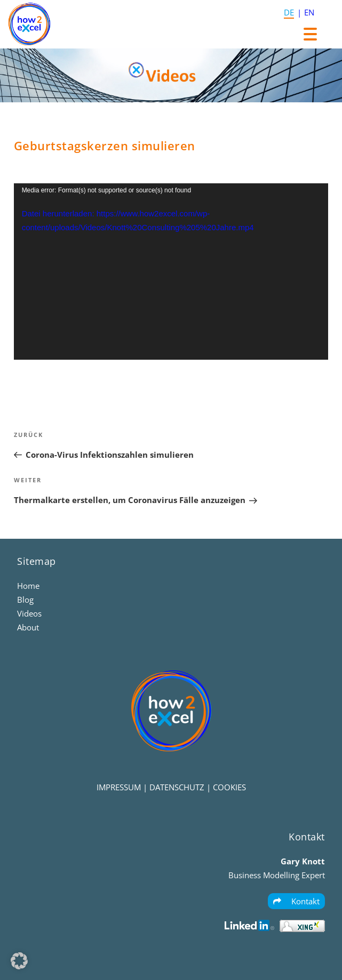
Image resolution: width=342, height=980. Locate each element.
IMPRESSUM (119, 787)
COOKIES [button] (229, 787)
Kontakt (296, 901)
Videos (29, 613)
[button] (19, 961)
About (28, 627)
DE (289, 12)
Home (28, 586)
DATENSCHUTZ (177, 787)
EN (309, 12)
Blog (25, 600)
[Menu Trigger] (310, 33)
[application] (171, 272)
